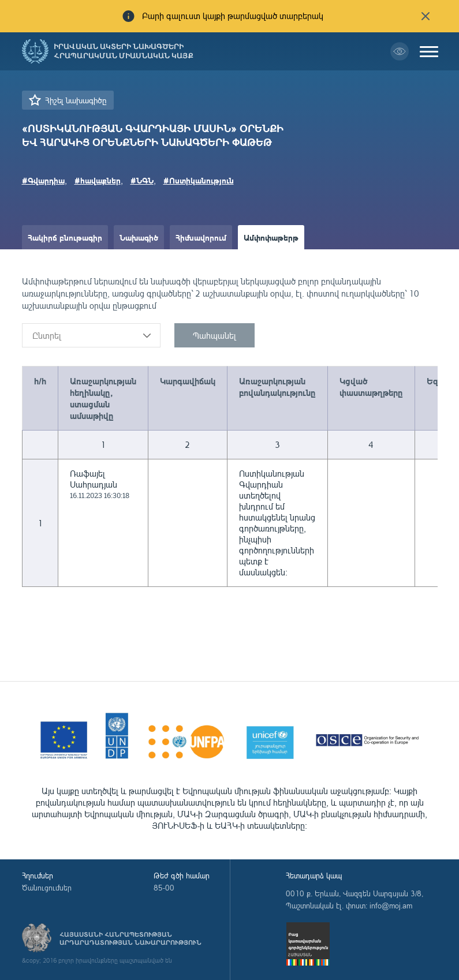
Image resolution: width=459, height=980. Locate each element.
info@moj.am (391, 906)
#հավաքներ (98, 180)
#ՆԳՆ (142, 180)
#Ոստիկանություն (199, 180)
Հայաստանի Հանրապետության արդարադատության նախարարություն (130, 938)
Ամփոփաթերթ (271, 237)
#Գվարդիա (43, 180)
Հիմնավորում (201, 237)
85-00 (164, 888)
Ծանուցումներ (47, 888)
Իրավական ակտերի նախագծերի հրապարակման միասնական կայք (124, 51)
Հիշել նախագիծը (76, 100)
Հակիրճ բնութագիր (65, 237)
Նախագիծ (139, 237)
